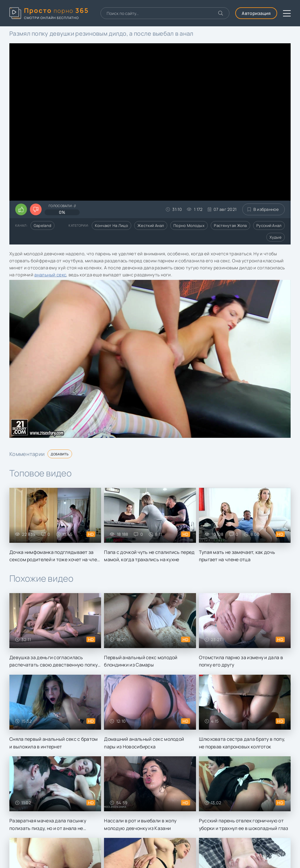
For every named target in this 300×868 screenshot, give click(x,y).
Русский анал (269, 225)
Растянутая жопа (230, 225)
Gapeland (42, 225)
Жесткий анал (151, 225)
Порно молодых (189, 225)
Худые (276, 237)
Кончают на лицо (111, 225)
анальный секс (50, 275)
